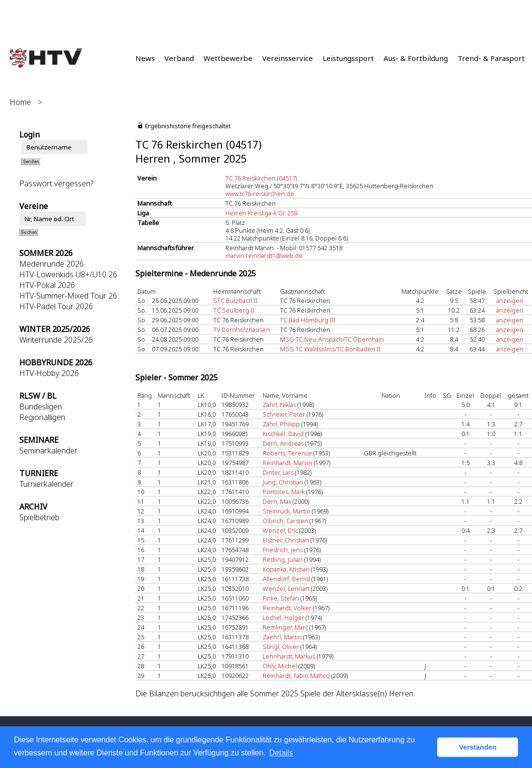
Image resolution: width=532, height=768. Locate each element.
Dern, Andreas (283, 443)
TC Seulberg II (234, 310)
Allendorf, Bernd (286, 579)
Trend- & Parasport (491, 58)
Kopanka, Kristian (286, 569)
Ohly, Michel (280, 666)
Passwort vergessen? (56, 183)
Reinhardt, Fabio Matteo (296, 676)
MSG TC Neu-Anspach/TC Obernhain (332, 339)
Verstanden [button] (478, 747)
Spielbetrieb (39, 517)
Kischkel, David (283, 434)
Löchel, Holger (283, 617)
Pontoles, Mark (284, 492)
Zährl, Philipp (281, 424)
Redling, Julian (283, 559)
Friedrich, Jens (283, 550)
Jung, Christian (283, 482)
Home (20, 102)
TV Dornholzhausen (242, 330)
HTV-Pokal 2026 (47, 285)
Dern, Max (277, 501)
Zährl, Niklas (279, 405)
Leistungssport (348, 58)
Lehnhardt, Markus (289, 656)
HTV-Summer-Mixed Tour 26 (68, 296)
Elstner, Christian (286, 540)
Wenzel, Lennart (286, 588)
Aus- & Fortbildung (416, 58)
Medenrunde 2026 (52, 264)
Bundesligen (41, 407)
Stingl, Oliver (281, 647)
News (145, 58)
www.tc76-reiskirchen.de (260, 194)
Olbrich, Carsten (285, 521)
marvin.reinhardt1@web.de (264, 256)
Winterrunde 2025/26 (56, 340)
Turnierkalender (46, 484)
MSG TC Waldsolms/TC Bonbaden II (330, 349)
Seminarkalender (48, 451)
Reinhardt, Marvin (288, 463)
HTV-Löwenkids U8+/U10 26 (68, 274)
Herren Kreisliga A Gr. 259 (261, 213)
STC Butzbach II (236, 301)
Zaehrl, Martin (282, 637)
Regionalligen (42, 417)
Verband (179, 58)
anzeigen (510, 301)
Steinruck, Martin (287, 511)
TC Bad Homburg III (308, 320)
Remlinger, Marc (285, 627)
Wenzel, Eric (280, 530)
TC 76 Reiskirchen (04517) (261, 178)
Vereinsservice (288, 58)
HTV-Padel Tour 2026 (56, 306)
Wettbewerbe (228, 58)
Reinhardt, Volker (287, 608)
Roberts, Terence (287, 453)
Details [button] (281, 753)
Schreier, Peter (284, 414)
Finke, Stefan (281, 598)
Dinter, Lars (278, 472)
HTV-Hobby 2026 (49, 373)
